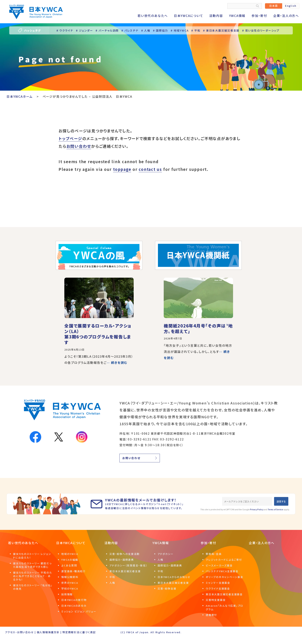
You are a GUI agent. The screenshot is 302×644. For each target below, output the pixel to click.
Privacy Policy (257, 509)
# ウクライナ (65, 30)
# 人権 (146, 30)
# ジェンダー (84, 30)
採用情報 (67, 594)
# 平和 (196, 30)
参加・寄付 (259, 16)
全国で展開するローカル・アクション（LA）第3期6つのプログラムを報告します (98, 334)
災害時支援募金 (216, 600)
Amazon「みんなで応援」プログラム (224, 607)
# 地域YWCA (180, 30)
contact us (150, 169)
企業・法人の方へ (286, 16)
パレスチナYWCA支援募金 (222, 571)
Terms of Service (276, 509)
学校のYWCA (70, 588)
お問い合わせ (79, 146)
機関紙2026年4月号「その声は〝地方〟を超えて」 (198, 328)
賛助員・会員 (214, 554)
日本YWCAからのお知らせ (174, 577)
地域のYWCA (70, 554)
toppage (122, 169)
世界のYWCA (70, 583)
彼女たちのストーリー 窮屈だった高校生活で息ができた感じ (32, 565)
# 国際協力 (161, 30)
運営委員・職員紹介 (73, 571)
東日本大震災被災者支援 (125, 571)
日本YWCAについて (189, 16)
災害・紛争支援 (167, 588)
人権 (112, 583)
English (291, 6)
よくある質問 (69, 565)
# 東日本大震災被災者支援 (221, 30)
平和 (112, 577)
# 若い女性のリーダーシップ (261, 30)
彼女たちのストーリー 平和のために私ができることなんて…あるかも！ (32, 576)
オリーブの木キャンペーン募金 (224, 577)
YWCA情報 (237, 16)
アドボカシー (166, 554)
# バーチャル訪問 (107, 30)
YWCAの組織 (70, 560)
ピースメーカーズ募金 (219, 565)
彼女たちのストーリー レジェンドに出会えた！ (32, 556)
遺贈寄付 (211, 615)
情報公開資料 (70, 577)
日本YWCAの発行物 (74, 600)
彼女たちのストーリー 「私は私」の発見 (33, 587)
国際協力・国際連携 (122, 560)
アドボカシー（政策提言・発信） (128, 565)
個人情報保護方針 (48, 632)
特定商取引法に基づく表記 (79, 632)
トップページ (70, 138)
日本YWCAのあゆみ (74, 606)
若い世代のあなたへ (153, 16)
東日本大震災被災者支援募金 (224, 594)
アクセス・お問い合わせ (19, 632)
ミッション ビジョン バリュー (79, 611)
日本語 (273, 6)
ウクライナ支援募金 (218, 588)
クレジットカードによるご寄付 (224, 560)
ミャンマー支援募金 (218, 583)
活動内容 (216, 16)
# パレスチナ (130, 30)
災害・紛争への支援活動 (124, 554)
